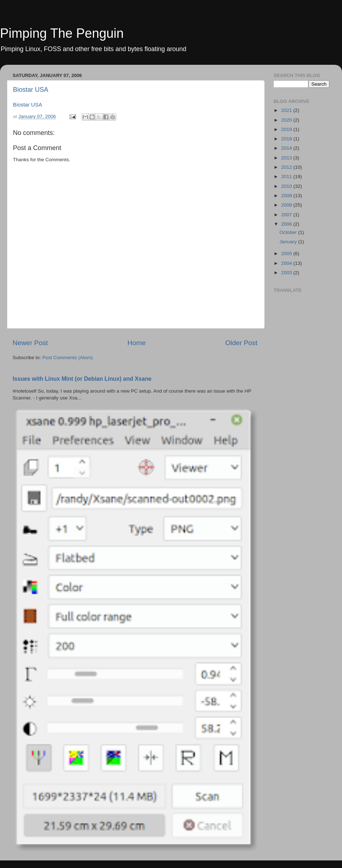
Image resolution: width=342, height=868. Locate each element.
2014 (287, 148)
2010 (287, 186)
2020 (287, 120)
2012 (287, 167)
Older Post (241, 343)
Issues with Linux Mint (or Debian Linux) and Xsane (82, 379)
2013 (287, 158)
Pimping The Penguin (62, 33)
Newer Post (30, 343)
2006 (287, 224)
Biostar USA (31, 90)
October (289, 232)
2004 (287, 263)
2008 (287, 205)
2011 (287, 177)
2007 (287, 215)
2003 (287, 273)
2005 (287, 254)
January (289, 242)
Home (136, 343)
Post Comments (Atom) (68, 358)
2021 (287, 110)
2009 (287, 196)
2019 (287, 129)
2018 (287, 139)
